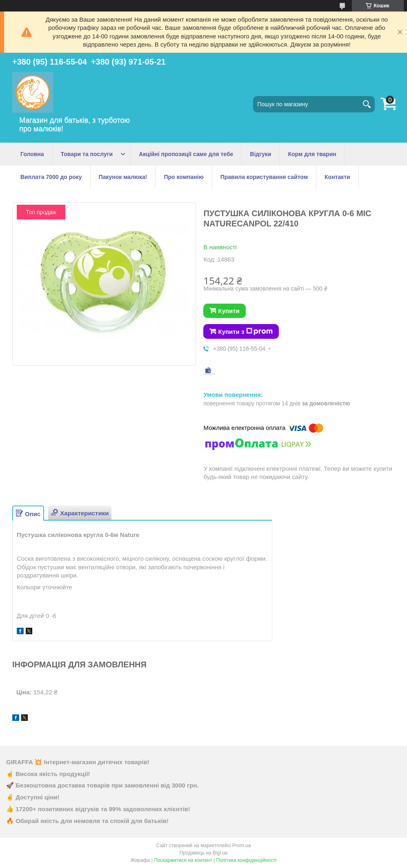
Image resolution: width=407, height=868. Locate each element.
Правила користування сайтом (264, 177)
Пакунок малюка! (123, 177)
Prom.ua (241, 846)
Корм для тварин (312, 154)
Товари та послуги (87, 154)
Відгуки (260, 154)
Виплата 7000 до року (51, 177)
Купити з (245, 331)
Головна (32, 154)
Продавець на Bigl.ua (203, 853)
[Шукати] (367, 104)
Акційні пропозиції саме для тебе (186, 154)
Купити (229, 311)
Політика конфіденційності (247, 860)
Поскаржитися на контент (183, 860)
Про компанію (183, 177)
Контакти (337, 177)
